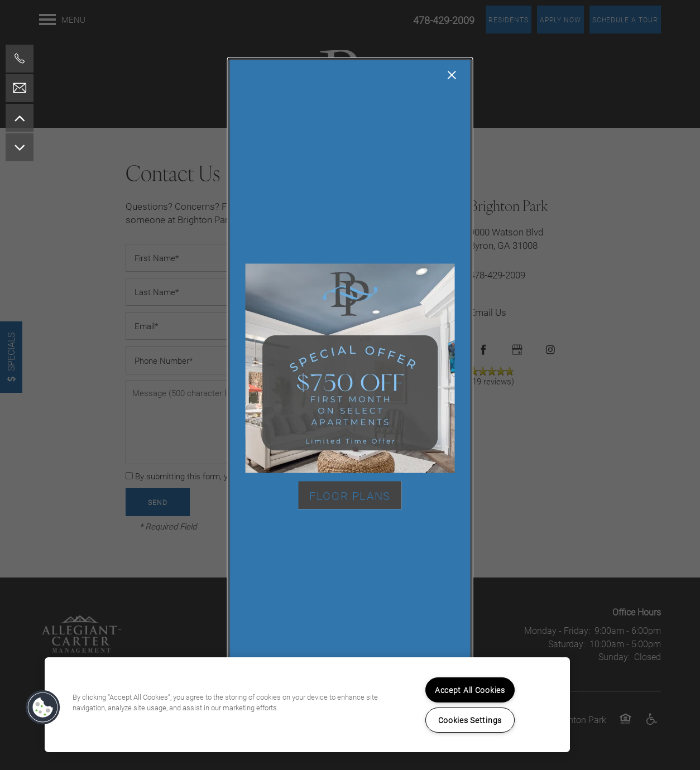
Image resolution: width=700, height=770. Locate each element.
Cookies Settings (470, 720)
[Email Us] (20, 88)
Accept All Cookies (470, 690)
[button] (350, 495)
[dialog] (350, 385)
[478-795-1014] (20, 59)
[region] (307, 705)
